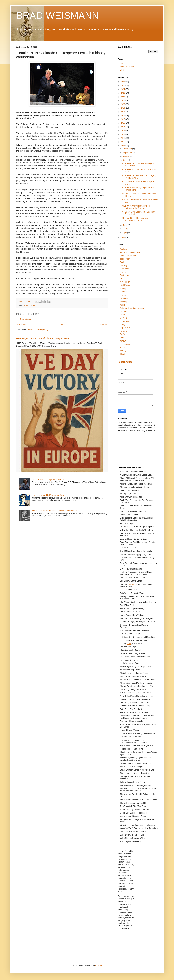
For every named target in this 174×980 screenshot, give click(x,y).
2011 (123, 138)
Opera (123, 315)
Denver (123, 272)
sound (123, 347)
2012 (123, 134)
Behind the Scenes (128, 256)
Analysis (124, 249)
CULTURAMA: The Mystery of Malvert (48, 480)
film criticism (125, 282)
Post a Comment (27, 319)
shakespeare (126, 344)
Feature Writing (127, 275)
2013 (123, 130)
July (125, 160)
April (125, 233)
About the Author (127, 67)
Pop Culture (125, 328)
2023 (123, 93)
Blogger (99, 966)
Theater (32, 305)
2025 (123, 85)
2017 (123, 116)
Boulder (123, 262)
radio (122, 338)
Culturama (125, 269)
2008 (123, 237)
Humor (123, 295)
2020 (123, 104)
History (123, 288)
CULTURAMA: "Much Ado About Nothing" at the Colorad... (136, 207)
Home (62, 325)
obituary (124, 311)
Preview (124, 331)
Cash (129, 644)
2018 (123, 112)
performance (125, 321)
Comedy (124, 265)
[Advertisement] (132, 449)
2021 (123, 100)
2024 (123, 89)
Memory (124, 301)
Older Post (103, 325)
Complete (134, 584)
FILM (122, 279)
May (125, 229)
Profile (123, 334)
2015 (123, 123)
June (125, 225)
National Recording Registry (132, 308)
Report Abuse (125, 362)
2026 (123, 82)
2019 (123, 108)
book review (125, 259)
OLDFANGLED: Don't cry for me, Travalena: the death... (136, 219)
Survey (123, 351)
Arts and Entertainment (130, 252)
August (126, 156)
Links (122, 70)
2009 (123, 146)
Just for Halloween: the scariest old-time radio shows (54, 511)
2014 (123, 127)
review (26, 305)
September (128, 153)
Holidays (124, 292)
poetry (123, 324)
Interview (124, 298)
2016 (123, 119)
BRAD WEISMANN (58, 16)
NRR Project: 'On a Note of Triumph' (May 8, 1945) (43, 338)
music (123, 305)
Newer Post (22, 325)
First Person (125, 285)
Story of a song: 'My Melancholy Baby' (48, 495)
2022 (123, 97)
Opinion (123, 318)
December (128, 149)
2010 (123, 142)
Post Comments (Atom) (38, 329)
